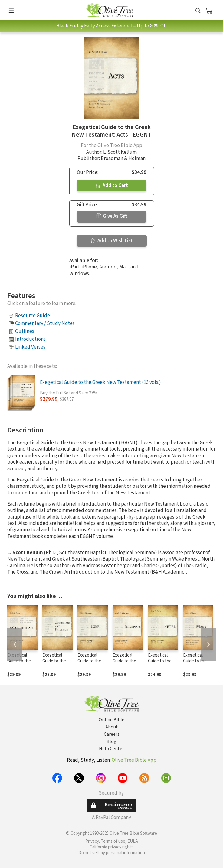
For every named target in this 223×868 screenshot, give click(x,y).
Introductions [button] (30, 339)
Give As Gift (111, 216)
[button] (198, 11)
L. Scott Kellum (120, 152)
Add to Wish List (111, 241)
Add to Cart (112, 185)
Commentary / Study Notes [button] (45, 323)
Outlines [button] (25, 331)
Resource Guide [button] (33, 316)
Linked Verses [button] (30, 347)
